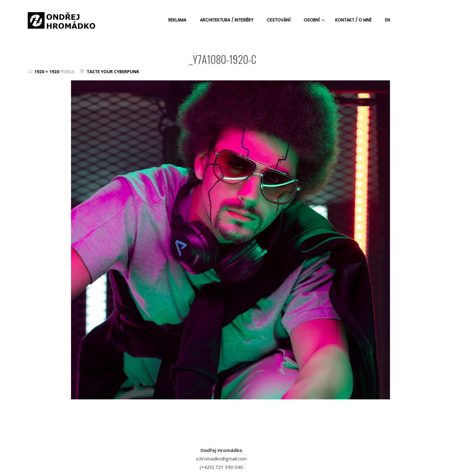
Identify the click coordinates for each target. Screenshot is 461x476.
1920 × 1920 (47, 72)
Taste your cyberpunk (113, 72)
